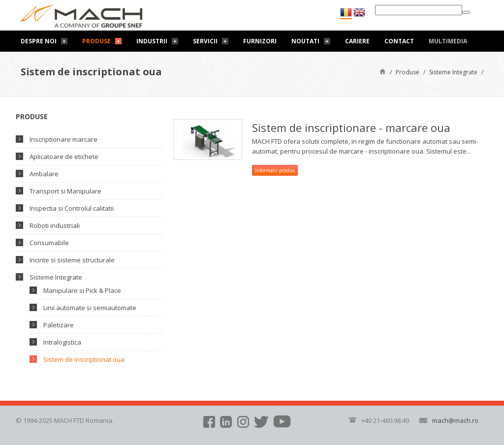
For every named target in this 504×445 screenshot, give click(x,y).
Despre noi (39, 41)
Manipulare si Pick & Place (82, 290)
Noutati (305, 41)
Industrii (152, 41)
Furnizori (260, 41)
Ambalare (44, 174)
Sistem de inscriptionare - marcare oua (351, 127)
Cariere (357, 41)
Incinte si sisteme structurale (72, 260)
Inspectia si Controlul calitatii (72, 208)
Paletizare (59, 325)
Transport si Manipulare (65, 191)
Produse (96, 41)
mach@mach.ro (455, 420)
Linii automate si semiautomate (90, 308)
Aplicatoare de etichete (64, 157)
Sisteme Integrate (453, 72)
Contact (399, 41)
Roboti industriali (55, 225)
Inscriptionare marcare (63, 139)
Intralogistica (62, 342)
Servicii (205, 41)
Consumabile (49, 243)
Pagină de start (383, 71)
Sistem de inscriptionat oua (84, 359)
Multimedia (448, 41)
